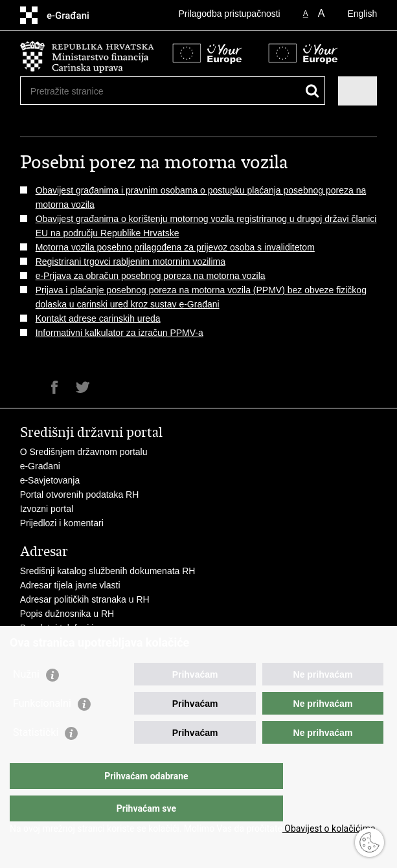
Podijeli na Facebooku (55, 387)
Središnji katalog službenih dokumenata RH (108, 571)
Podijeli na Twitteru (83, 387)
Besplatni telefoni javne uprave (82, 628)
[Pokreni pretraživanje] (312, 91)
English (362, 14)
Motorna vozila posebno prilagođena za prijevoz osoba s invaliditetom (175, 247)
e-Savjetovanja (50, 480)
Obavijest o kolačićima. (330, 829)
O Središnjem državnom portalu (84, 452)
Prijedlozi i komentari (62, 523)
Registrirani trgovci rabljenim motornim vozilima (130, 262)
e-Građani (40, 466)
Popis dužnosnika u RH (67, 614)
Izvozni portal (47, 509)
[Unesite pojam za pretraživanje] (77, 91)
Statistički (36, 758)
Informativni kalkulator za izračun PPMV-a (119, 333)
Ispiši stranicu (27, 387)
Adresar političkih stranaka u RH (85, 599)
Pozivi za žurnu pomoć (66, 642)
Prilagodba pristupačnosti (230, 14)
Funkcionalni (42, 729)
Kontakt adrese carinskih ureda (98, 318)
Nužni (26, 700)
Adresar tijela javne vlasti (70, 585)
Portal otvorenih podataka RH (80, 495)
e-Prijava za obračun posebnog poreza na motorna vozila (151, 276)
